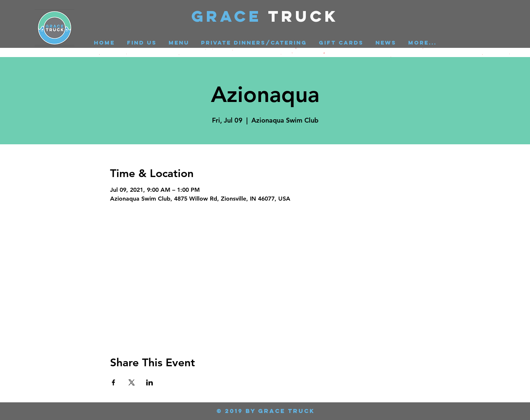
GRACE (230, 16)
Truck (303, 16)
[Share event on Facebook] (114, 382)
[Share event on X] (132, 382)
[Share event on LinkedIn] (150, 382)
